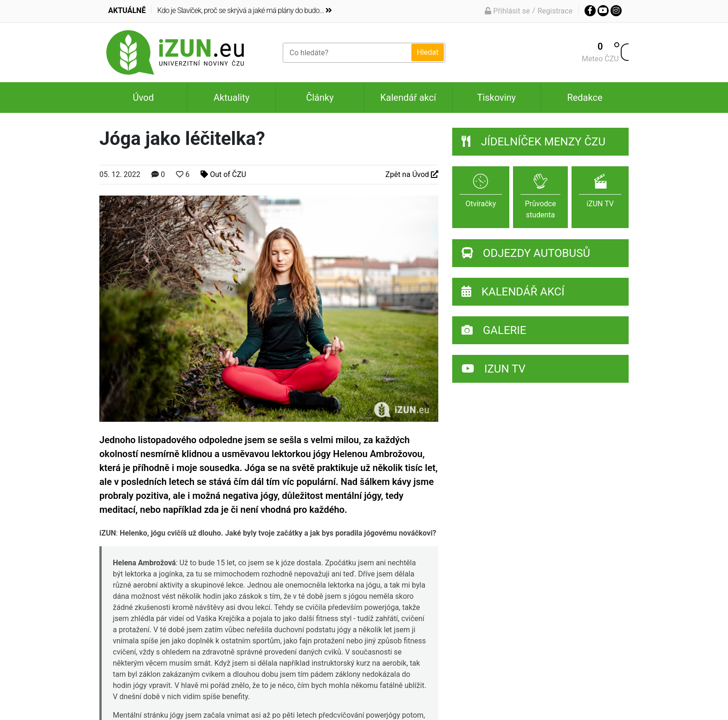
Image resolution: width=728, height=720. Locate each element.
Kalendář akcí (408, 98)
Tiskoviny (496, 98)
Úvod (143, 98)
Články (320, 98)
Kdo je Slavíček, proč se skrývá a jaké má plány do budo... (244, 10)
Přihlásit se (507, 11)
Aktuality (231, 98)
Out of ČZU (223, 174)
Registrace (555, 11)
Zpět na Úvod (412, 174)
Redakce (585, 98)
